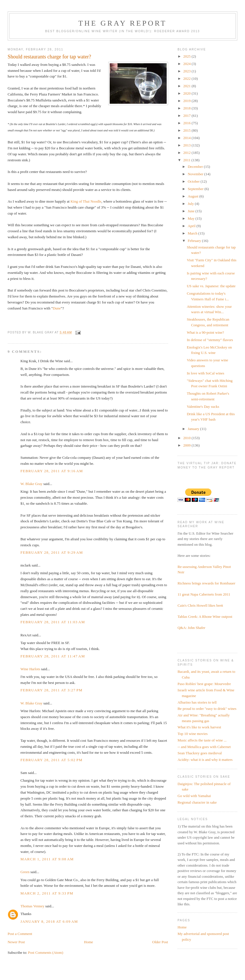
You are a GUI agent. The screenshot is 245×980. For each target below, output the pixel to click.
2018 (187, 108)
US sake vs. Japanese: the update (211, 286)
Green (25, 872)
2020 (187, 93)
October (194, 181)
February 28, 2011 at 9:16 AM (52, 471)
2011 (187, 160)
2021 (187, 86)
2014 (187, 138)
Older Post (160, 942)
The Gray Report (122, 23)
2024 (187, 64)
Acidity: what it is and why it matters (205, 760)
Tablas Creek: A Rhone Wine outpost (205, 617)
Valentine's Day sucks (203, 407)
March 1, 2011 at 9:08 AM (47, 859)
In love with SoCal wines (206, 373)
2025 (187, 56)
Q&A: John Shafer (191, 628)
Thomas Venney (32, 906)
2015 (187, 130)
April (192, 226)
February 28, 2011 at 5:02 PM (52, 760)
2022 (187, 79)
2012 (187, 153)
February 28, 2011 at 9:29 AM (52, 552)
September (196, 189)
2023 (187, 71)
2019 (187, 101)
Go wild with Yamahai (194, 796)
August (194, 196)
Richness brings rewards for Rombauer (206, 583)
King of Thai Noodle (86, 201)
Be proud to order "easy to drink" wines (207, 709)
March (193, 233)
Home (89, 942)
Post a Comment (20, 934)
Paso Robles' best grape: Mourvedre (204, 684)
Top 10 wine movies (193, 734)
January (194, 429)
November (196, 174)
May (192, 218)
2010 (187, 438)
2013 (187, 145)
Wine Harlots (30, 669)
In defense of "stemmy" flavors (210, 340)
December (196, 167)
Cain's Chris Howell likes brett (200, 605)
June (192, 211)
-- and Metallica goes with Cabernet (204, 747)
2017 (187, 116)
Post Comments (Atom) (46, 953)
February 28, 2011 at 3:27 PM (52, 690)
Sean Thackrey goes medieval (200, 753)
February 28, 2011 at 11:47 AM (53, 656)
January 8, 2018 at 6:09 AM (49, 921)
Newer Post (16, 942)
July (191, 204)
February (195, 241)
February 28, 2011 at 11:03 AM (53, 622)
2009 (187, 445)
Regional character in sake (197, 802)
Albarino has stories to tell (197, 702)
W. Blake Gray (31, 484)
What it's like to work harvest (199, 727)
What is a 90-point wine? (206, 332)
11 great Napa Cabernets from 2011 (204, 594)
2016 (187, 123)
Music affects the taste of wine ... (202, 740)
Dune (57, 308)
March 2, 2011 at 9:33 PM (47, 893)
